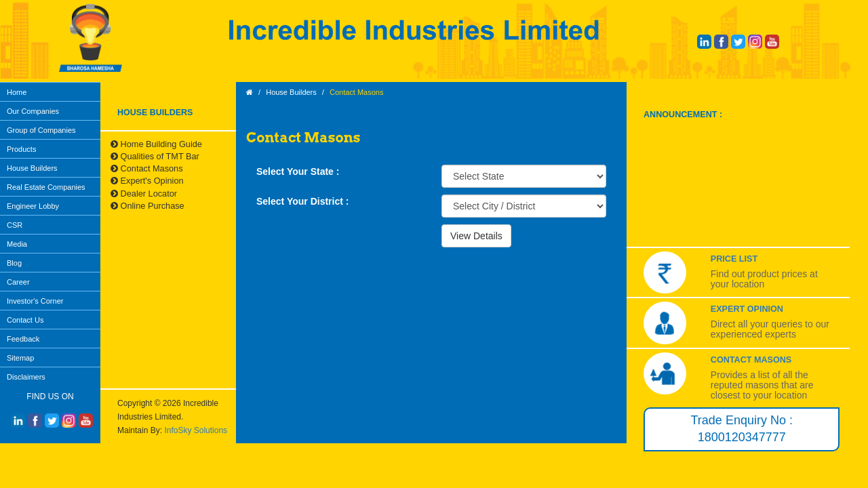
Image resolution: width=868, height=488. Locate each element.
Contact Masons (147, 168)
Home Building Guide (156, 144)
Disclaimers (26, 377)
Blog (14, 263)
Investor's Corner (35, 301)
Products (21, 149)
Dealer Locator (144, 194)
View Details (476, 236)
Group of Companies (41, 130)
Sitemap (20, 358)
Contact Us (25, 320)
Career (18, 282)
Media (17, 244)
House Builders (32, 168)
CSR (15, 225)
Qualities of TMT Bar (155, 156)
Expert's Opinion (147, 181)
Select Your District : (302, 201)
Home (17, 92)
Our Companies (33, 111)
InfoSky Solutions (196, 430)
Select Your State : (298, 171)
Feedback (23, 339)
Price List (734, 259)
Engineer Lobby (33, 206)
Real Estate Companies (46, 187)
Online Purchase (147, 206)
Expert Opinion (747, 309)
